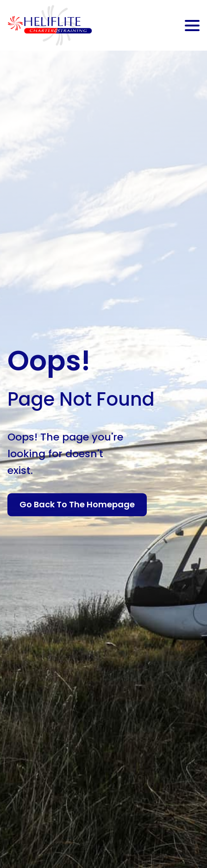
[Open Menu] (192, 26)
